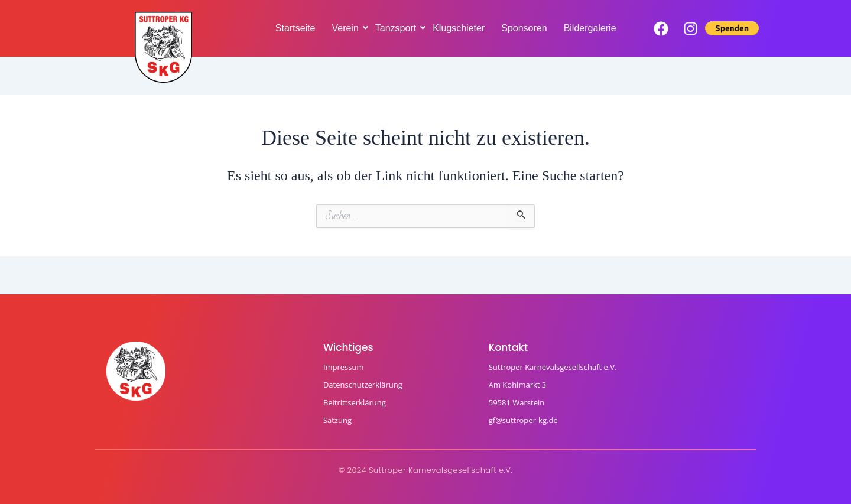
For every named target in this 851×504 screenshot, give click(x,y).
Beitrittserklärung (355, 402)
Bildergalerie (590, 28)
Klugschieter (459, 28)
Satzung (337, 420)
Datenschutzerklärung (363, 385)
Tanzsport (397, 28)
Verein (346, 28)
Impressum (344, 367)
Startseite (295, 28)
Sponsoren (524, 28)
